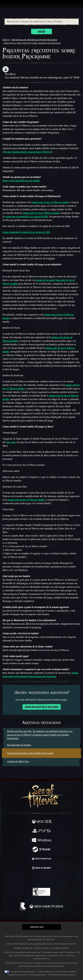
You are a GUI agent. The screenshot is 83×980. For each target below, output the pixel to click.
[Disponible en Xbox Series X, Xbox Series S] (42, 822)
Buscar (41, 32)
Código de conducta (17, 975)
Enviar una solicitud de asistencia (42, 707)
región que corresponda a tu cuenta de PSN (26, 216)
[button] (42, 927)
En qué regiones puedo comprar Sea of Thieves (28, 152)
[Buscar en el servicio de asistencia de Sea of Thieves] (42, 22)
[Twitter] (25, 879)
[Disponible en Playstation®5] (42, 831)
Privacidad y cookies (67, 972)
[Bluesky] (63, 879)
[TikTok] (57, 879)
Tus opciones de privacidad (23, 972)
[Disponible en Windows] (42, 840)
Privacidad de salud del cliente (62, 975)
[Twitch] (32, 879)
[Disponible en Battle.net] (42, 868)
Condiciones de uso (46, 972)
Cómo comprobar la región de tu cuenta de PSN (26, 232)
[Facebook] (19, 879)
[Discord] (50, 879)
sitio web (11, 442)
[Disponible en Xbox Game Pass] (42, 859)
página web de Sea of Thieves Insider (50, 202)
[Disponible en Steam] (42, 850)
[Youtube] (41, 879)
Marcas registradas (37, 975)
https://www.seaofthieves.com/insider (21, 181)
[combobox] (41, 22)
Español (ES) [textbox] (37, 927)
